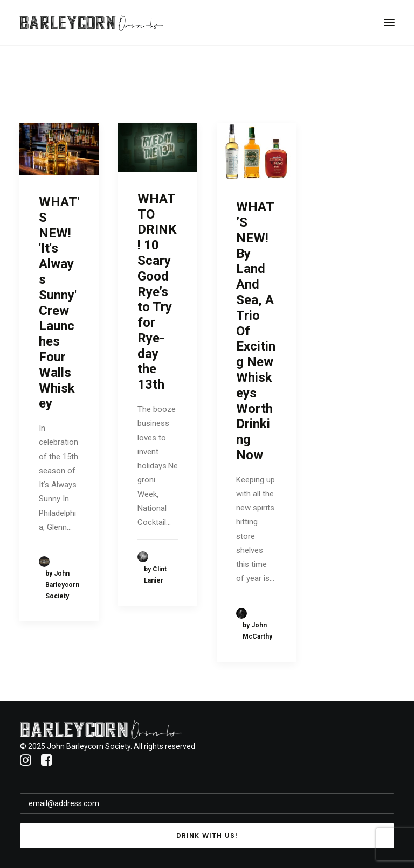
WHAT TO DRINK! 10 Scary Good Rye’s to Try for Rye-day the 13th (157, 292)
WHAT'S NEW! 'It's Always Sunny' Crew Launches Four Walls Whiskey (59, 303)
